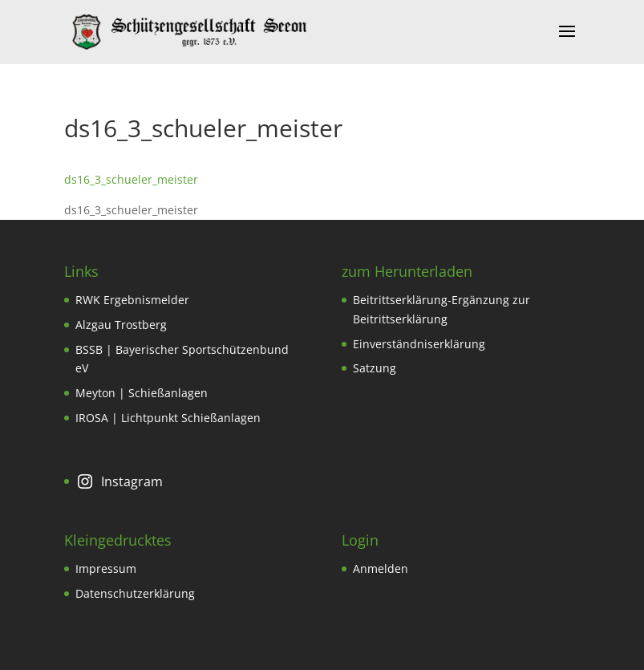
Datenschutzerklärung (135, 593)
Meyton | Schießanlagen (142, 393)
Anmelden (381, 568)
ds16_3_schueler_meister (131, 179)
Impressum (106, 568)
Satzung (375, 368)
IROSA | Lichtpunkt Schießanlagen (168, 418)
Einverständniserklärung (419, 344)
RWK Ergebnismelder (132, 300)
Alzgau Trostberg (121, 325)
